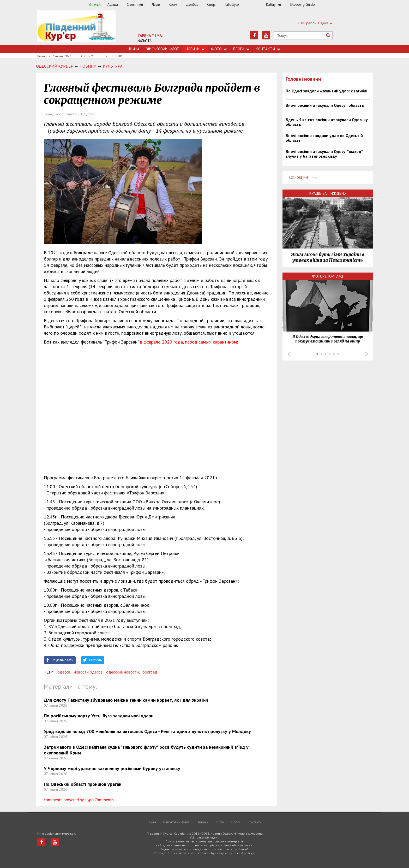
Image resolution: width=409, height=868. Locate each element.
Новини (195, 49)
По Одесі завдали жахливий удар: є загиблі (326, 91)
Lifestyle (232, 4)
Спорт (212, 4)
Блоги (241, 49)
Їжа (255, 5)
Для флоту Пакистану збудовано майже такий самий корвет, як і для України (126, 700)
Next (366, 354)
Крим (173, 4)
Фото (219, 49)
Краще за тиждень (328, 193)
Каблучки (273, 4)
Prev (289, 354)
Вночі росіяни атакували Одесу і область (325, 105)
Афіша (113, 4)
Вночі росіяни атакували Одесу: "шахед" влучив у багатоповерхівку (324, 154)
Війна (134, 49)
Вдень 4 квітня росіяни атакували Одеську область (327, 122)
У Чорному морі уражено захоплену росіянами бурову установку (112, 768)
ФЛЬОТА (145, 41)
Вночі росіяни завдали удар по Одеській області (324, 138)
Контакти (268, 49)
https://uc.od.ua (76, 28)
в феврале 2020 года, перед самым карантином (188, 342)
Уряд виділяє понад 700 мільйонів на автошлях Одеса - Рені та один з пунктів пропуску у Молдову (147, 731)
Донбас (192, 4)
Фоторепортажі (328, 276)
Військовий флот (163, 49)
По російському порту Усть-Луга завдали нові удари (99, 716)
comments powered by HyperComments (79, 800)
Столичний (135, 4)
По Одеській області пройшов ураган (83, 784)
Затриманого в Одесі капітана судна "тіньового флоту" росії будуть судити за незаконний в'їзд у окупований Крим (146, 750)
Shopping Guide (302, 4)
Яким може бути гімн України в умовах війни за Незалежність (328, 257)
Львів (156, 4)
